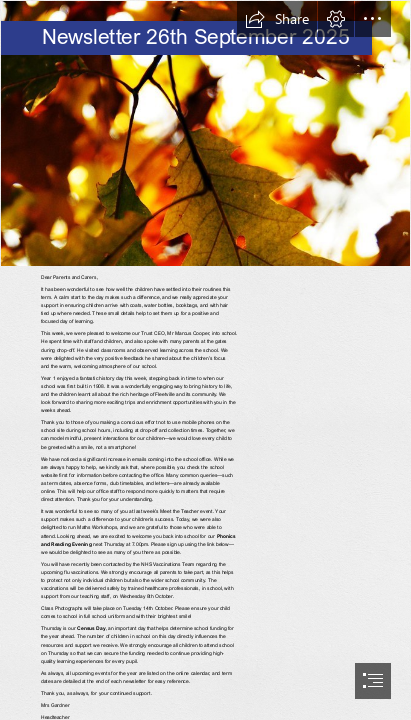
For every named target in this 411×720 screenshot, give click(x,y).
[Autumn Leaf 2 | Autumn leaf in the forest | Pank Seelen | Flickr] (205, 133)
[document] (205, 360)
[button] (277, 19)
